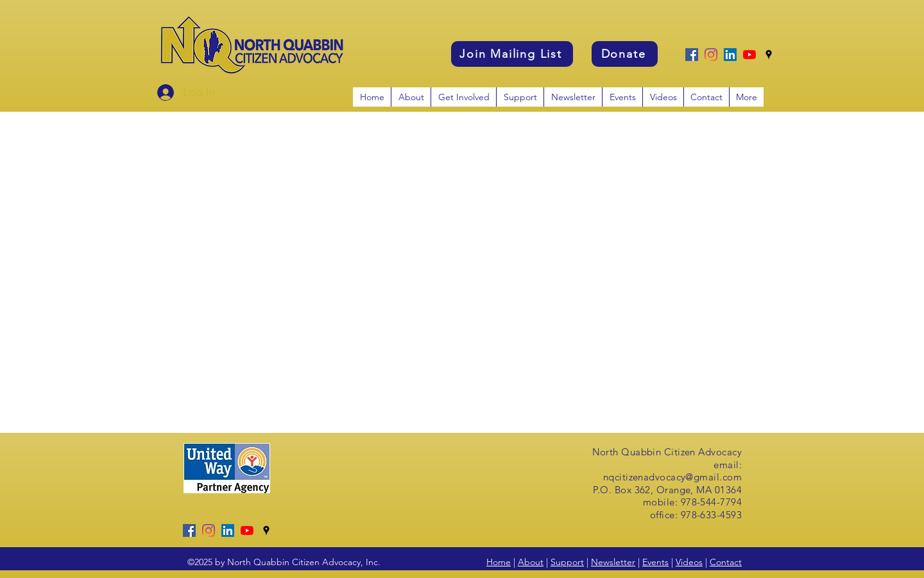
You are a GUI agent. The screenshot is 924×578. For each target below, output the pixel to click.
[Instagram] (711, 55)
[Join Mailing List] (512, 54)
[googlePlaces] (769, 55)
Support (567, 562)
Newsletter (613, 562)
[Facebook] (692, 55)
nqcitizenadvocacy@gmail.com (672, 477)
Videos (689, 562)
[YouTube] (749, 55)
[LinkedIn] (730, 55)
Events (655, 562)
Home (499, 562)
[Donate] (625, 54)
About (531, 562)
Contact (726, 562)
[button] (463, 97)
